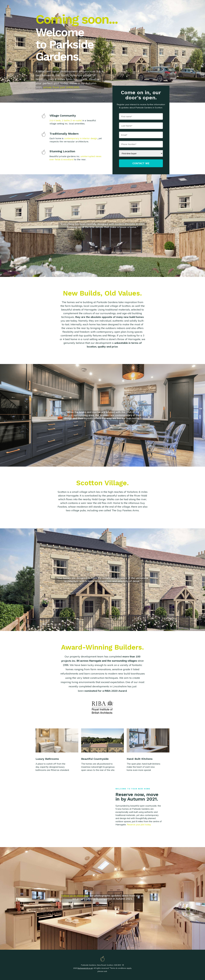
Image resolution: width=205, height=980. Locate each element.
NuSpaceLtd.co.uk (85, 968)
